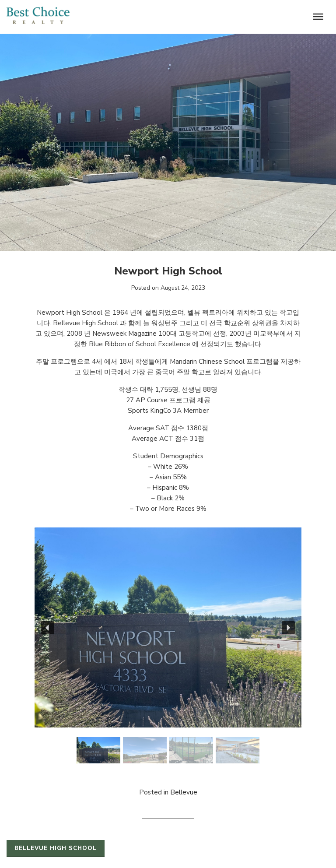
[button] (48, 628)
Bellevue (184, 792)
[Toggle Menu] (318, 17)
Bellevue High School (56, 848)
